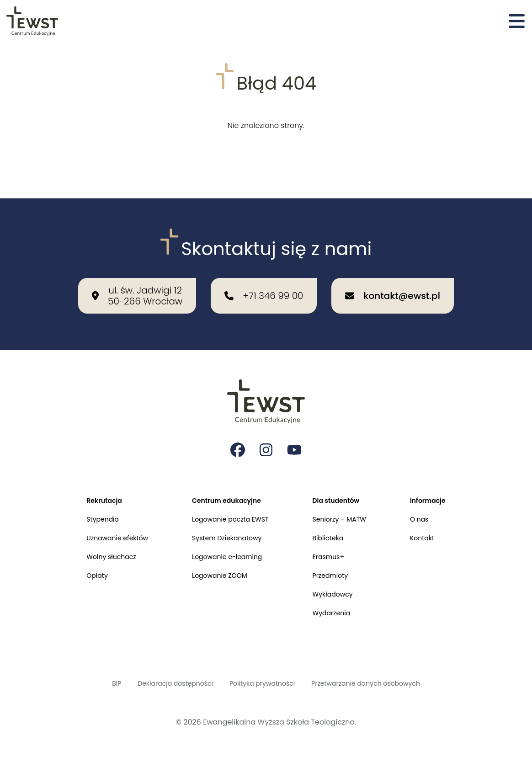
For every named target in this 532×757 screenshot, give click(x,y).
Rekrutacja (91, 482)
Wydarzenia (337, 609)
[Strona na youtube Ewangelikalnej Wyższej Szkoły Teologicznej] (295, 430)
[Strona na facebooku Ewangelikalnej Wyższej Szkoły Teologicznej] (237, 430)
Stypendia (89, 504)
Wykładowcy (339, 588)
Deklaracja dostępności (163, 682)
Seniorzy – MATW (346, 504)
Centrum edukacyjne (224, 482)
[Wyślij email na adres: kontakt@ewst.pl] (392, 273)
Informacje (441, 482)
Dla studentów (343, 482)
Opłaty (82, 567)
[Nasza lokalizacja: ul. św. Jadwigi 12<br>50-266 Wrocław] (137, 273)
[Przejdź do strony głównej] (33, 22)
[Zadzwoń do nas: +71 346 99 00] (264, 273)
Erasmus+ (334, 546)
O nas (431, 504)
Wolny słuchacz (99, 546)
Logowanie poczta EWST (228, 504)
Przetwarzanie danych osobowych (379, 682)
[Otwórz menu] (517, 22)
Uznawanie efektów (106, 525)
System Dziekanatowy (224, 525)
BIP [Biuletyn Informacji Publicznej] (96, 682)
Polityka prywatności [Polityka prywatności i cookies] (261, 682)
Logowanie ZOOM (216, 567)
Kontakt (435, 525)
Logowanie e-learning (225, 546)
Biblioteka (333, 525)
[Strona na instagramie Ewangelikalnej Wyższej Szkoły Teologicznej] (266, 430)
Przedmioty (336, 567)
